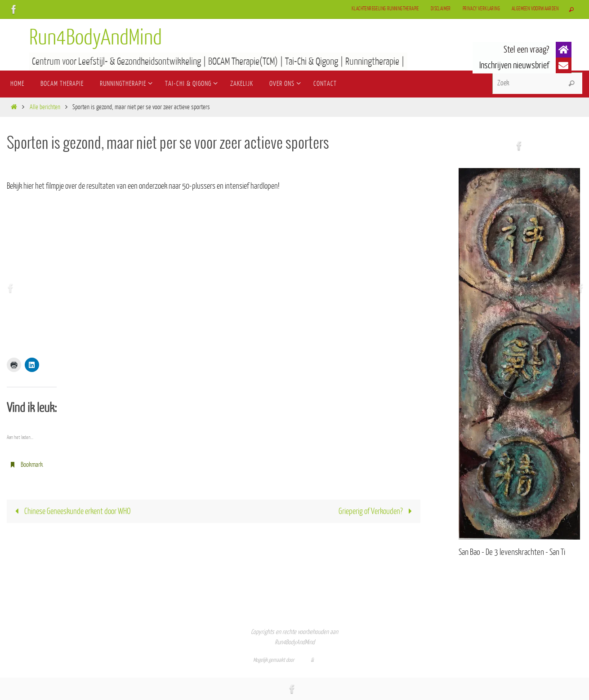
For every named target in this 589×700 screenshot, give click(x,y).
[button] (564, 50)
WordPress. (326, 660)
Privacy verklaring (481, 9)
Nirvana (303, 660)
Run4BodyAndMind (96, 38)
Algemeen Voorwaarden (535, 9)
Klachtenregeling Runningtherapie (385, 9)
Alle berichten (45, 107)
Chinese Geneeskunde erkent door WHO (71, 511)
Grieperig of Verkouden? (377, 511)
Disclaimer (441, 9)
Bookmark (32, 465)
